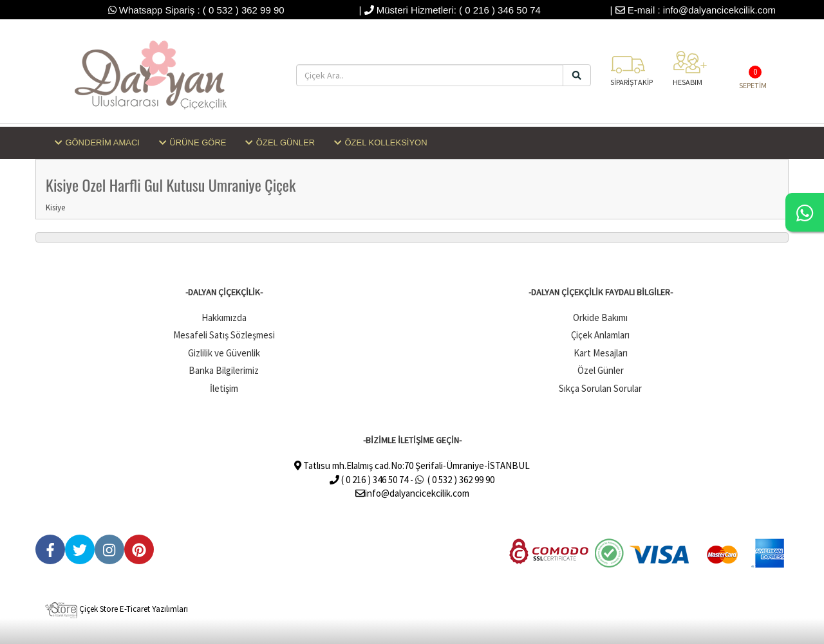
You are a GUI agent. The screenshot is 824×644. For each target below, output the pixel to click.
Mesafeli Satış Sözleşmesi (224, 335)
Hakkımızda (224, 317)
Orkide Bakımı (600, 317)
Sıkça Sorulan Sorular (600, 388)
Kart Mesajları (601, 353)
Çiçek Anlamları (600, 335)
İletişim (224, 388)
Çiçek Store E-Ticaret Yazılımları (117, 609)
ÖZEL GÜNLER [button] (280, 143)
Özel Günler (601, 370)
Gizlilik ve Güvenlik (224, 353)
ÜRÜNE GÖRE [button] (193, 143)
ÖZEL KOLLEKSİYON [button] (381, 143)
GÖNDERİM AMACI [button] (97, 143)
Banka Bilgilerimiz (224, 370)
